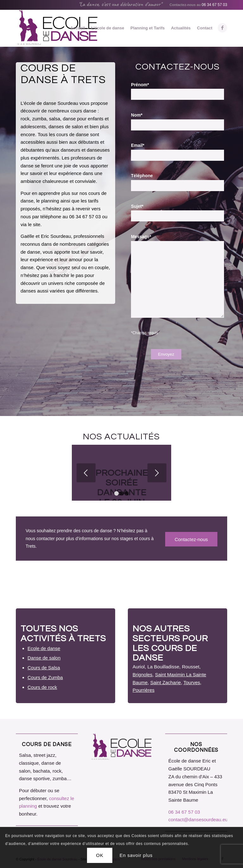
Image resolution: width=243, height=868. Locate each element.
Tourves (192, 682)
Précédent (86, 473)
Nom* (137, 115)
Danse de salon (44, 658)
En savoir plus (136, 855)
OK (100, 855)
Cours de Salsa (44, 668)
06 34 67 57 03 (214, 5)
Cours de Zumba (45, 677)
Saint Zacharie (166, 682)
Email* (138, 145)
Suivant (157, 473)
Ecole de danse (44, 648)
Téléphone (142, 176)
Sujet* (137, 206)
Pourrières (143, 690)
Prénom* (140, 85)
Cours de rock (42, 687)
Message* (141, 237)
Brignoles (143, 675)
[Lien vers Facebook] (222, 28)
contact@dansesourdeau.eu (198, 820)
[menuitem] (78, 28)
